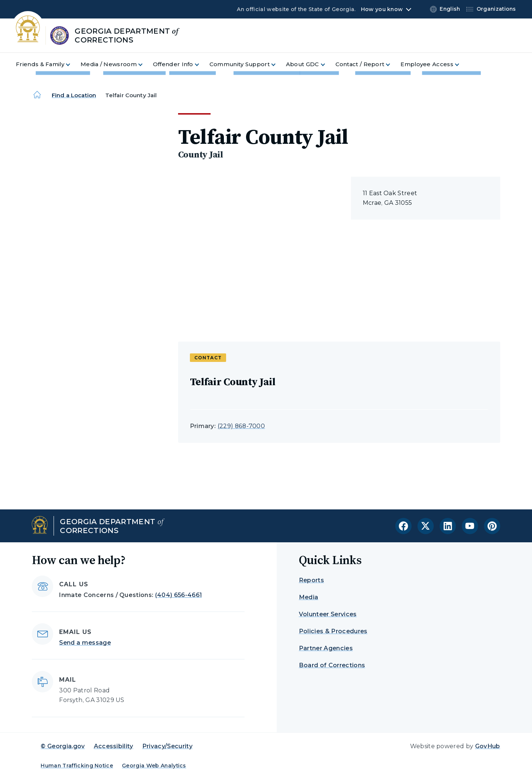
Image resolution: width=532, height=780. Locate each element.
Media (309, 597)
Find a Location (74, 95)
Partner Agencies (326, 648)
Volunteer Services (328, 614)
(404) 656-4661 (178, 595)
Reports (311, 580)
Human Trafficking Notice (77, 766)
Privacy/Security (167, 746)
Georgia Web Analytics (154, 766)
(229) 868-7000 (241, 426)
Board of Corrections (332, 665)
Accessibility (114, 746)
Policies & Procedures (333, 631)
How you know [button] (382, 9)
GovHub (488, 746)
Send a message (85, 643)
